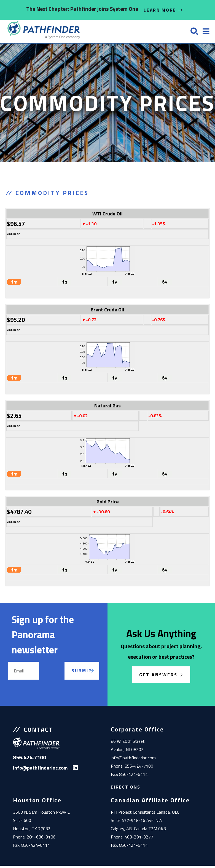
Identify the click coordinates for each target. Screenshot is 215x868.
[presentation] (62, 679)
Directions (126, 789)
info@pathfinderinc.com (133, 760)
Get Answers (158, 677)
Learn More (163, 10)
